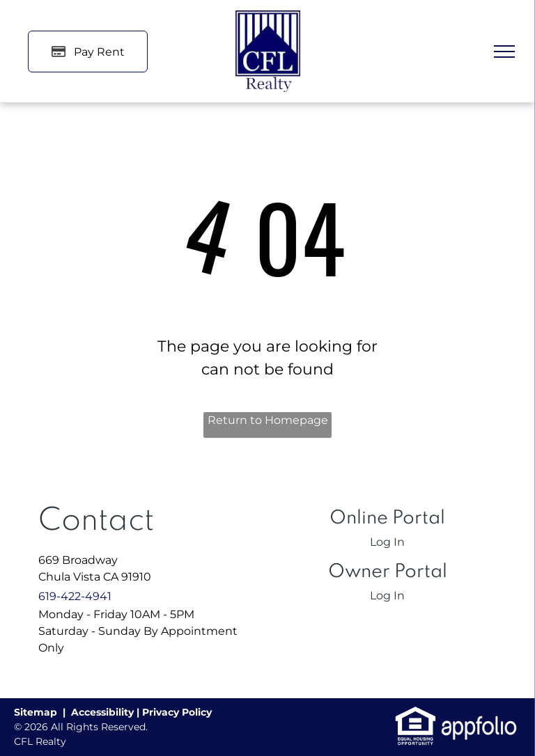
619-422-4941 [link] (75, 596)
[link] (416, 713)
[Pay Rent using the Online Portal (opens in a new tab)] (88, 52)
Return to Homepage (268, 420)
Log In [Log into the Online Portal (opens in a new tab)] (387, 542)
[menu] (504, 52)
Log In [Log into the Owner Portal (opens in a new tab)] (387, 596)
